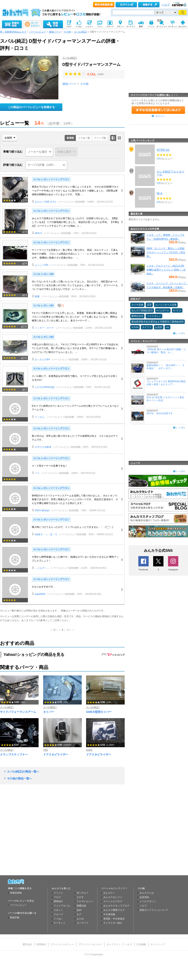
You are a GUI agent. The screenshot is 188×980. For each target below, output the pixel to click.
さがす (80, 897)
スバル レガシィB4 (43, 274)
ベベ (36, 473)
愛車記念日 (137, 316)
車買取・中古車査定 (114, 919)
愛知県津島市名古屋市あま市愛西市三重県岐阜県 (158, 322)
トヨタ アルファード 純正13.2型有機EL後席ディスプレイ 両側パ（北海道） (166, 270)
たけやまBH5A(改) (43, 387)
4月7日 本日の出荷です (160, 413)
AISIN (89, 750)
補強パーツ (55, 32)
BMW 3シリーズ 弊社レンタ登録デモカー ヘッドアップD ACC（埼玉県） (166, 252)
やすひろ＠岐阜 (42, 447)
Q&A (79, 910)
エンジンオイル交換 (166, 305)
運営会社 (27, 944)
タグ (79, 914)
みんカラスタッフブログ (116, 906)
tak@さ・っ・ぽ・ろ (45, 534)
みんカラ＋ (109, 893)
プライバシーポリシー (62, 944)
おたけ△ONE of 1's (44, 202)
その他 (67, 32)
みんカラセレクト (113, 897)
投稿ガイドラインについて (154, 910)
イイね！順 (84, 138)
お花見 (159, 327)
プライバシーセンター (90, 944)
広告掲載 (141, 944)
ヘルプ (166, 5)
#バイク (177, 310)
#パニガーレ (163, 310)
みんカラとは (147, 893)
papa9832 (39, 594)
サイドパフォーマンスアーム (18, 712)
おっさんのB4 (41, 359)
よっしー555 (40, 265)
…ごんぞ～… (40, 568)
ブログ (57, 897)
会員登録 (144, 897)
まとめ (80, 919)
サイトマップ (158, 944)
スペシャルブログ (113, 901)
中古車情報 (109, 914)
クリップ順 (100, 138)
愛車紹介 (58, 901)
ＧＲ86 (135, 327)
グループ (58, 914)
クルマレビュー (85, 901)
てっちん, (38, 417)
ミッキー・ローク (43, 328)
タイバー (49, 712)
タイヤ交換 (137, 305)
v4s (168, 327)
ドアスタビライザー (56, 755)
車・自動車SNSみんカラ (13, 32)
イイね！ (58, 919)
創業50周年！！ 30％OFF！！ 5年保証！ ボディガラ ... (165, 367)
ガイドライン (114, 944)
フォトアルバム (62, 906)
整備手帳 (15, 918)
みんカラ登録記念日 (142, 310)
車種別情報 (16, 893)
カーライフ (83, 923)
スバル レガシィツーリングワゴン (51, 179)
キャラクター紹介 (113, 923)
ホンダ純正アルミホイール (171, 173)
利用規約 (41, 944)
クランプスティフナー (14, 755)
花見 (149, 305)
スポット (58, 910)
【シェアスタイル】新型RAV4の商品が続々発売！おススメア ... (166, 383)
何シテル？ (83, 893)
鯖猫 (36, 296)
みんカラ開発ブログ (114, 910)
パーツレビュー (38, 32)
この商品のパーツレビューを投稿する (31, 107)
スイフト (147, 327)
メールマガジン (148, 901)
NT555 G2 (163, 150)
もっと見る (180, 333)
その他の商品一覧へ (19, 778)
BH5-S (37, 233)
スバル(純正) (81, 32)
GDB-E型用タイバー (99, 712)
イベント (58, 893)
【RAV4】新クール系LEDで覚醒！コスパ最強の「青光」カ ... (166, 351)
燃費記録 (81, 906)
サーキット (60, 923)
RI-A (160, 193)
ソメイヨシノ (154, 316)
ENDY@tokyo (41, 510)
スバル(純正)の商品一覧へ (23, 772)
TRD (46, 750)
